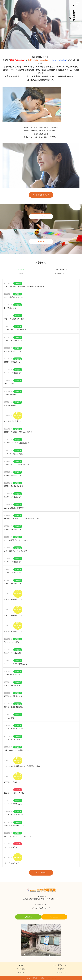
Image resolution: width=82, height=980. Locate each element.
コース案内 (41, 216)
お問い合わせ (61, 972)
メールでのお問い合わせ (41, 908)
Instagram (54, 917)
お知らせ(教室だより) (61, 269)
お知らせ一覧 (41, 873)
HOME (21, 965)
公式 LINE (28, 917)
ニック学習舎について (41, 195)
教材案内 (41, 242)
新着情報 (21, 269)
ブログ (21, 274)
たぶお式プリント (61, 274)
